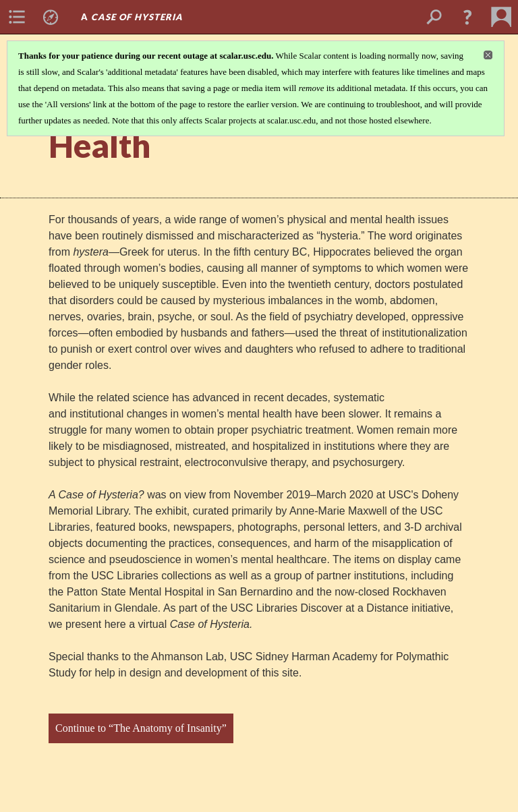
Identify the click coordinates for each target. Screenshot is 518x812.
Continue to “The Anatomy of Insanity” (141, 728)
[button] (467, 17)
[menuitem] (17, 17)
